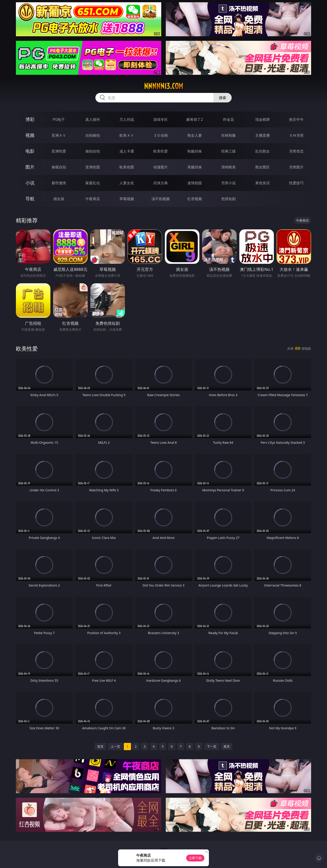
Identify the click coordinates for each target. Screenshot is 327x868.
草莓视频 (127, 199)
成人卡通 (127, 151)
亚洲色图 (93, 167)
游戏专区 (161, 119)
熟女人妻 (195, 135)
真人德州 (93, 119)
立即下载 (195, 858)
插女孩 (59, 199)
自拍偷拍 (93, 135)
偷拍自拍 (93, 151)
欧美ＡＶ (127, 135)
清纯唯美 (228, 167)
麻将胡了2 (194, 119)
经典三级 (228, 151)
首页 (100, 746)
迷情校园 (195, 183)
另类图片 (296, 167)
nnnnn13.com (163, 86)
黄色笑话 (263, 183)
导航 (30, 199)
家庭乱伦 (93, 183)
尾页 (227, 746)
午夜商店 (93, 199)
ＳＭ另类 (296, 135)
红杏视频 (195, 199)
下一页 (212, 746)
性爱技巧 (296, 183)
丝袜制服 (228, 135)
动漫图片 (161, 167)
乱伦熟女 (263, 151)
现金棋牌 (263, 119)
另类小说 (228, 183)
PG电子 (59, 119)
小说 (30, 183)
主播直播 (263, 135)
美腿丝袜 (195, 167)
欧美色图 (127, 167)
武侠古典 (161, 183)
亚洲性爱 (59, 151)
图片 (30, 167)
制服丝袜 (195, 151)
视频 (30, 135)
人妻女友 (127, 183)
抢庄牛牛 (296, 119)
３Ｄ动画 (161, 135)
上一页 (115, 746)
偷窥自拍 (59, 167)
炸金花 (228, 119)
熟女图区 (263, 167)
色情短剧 (228, 199)
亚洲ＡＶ (59, 135)
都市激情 (59, 183)
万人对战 (127, 119)
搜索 (223, 98)
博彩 (30, 119)
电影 (30, 151)
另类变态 (296, 151)
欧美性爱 (161, 151)
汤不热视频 (161, 199)
